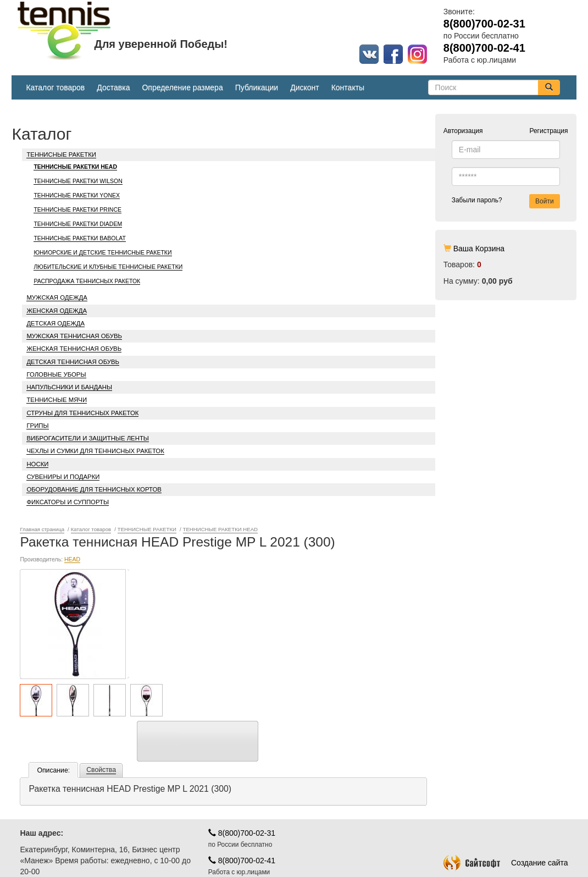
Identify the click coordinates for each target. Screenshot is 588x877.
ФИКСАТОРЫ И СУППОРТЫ (68, 502)
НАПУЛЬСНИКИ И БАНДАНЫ (69, 387)
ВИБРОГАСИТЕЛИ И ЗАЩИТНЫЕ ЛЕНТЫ (87, 438)
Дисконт (305, 87)
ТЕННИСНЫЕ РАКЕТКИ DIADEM (78, 224)
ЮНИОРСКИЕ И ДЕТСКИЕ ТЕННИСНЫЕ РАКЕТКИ (102, 252)
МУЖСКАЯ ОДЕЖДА (57, 297)
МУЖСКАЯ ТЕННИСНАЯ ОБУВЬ (74, 336)
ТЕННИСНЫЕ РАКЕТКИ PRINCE (77, 209)
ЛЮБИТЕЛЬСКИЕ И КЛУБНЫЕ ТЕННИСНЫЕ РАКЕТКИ (108, 267)
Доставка (113, 87)
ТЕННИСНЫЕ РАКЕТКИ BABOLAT (80, 238)
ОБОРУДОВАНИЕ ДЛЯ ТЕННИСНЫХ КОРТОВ (94, 489)
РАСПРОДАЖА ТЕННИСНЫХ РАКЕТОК (87, 281)
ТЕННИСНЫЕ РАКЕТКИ (61, 155)
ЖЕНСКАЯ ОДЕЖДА (57, 311)
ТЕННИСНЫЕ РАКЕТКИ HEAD (75, 167)
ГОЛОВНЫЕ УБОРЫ (56, 374)
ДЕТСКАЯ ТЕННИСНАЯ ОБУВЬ (73, 362)
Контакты (348, 87)
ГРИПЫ (37, 426)
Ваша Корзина (479, 249)
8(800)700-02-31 (242, 792)
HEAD (72, 603)
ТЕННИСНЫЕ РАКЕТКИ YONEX (77, 195)
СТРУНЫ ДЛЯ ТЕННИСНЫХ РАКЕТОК (82, 413)
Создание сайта (506, 821)
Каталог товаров (55, 87)
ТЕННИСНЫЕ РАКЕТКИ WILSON (78, 181)
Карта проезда (46, 858)
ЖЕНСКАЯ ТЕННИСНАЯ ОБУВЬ (74, 349)
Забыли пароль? (477, 200)
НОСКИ (37, 464)
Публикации (257, 87)
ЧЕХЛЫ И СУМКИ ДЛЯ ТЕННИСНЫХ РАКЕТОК (95, 451)
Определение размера (182, 87)
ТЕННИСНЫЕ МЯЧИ (57, 400)
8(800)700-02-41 (242, 819)
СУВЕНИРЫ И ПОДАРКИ (63, 477)
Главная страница (42, 529)
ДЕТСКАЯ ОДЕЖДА (56, 323)
